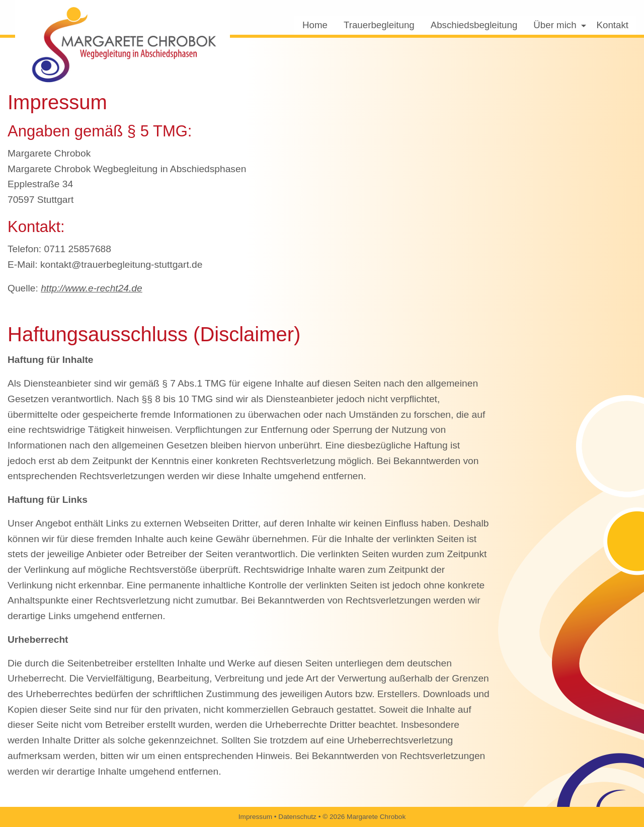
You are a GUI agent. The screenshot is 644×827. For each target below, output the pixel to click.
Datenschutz (297, 817)
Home (315, 25)
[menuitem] (315, 25)
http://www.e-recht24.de (92, 288)
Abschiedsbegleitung (474, 25)
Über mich (555, 25)
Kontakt (613, 25)
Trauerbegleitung (379, 25)
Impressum (255, 817)
